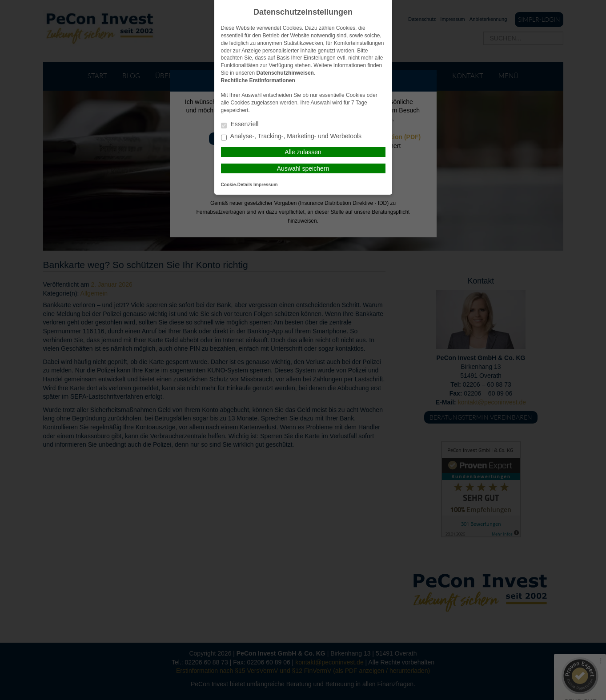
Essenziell (240, 125)
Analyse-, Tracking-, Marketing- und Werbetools (291, 137)
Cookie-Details (237, 185)
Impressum (265, 185)
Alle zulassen (303, 152)
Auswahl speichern (303, 168)
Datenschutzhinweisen (285, 73)
